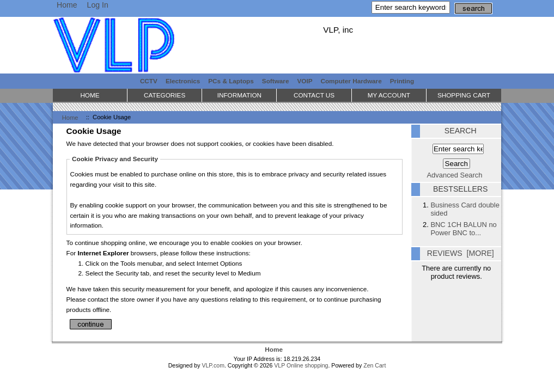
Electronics (183, 81)
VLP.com (213, 365)
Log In (98, 5)
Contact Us (314, 95)
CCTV (149, 81)
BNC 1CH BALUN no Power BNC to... (463, 229)
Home (67, 5)
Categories (165, 95)
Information (239, 95)
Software (276, 81)
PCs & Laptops (231, 81)
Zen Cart (375, 365)
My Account (389, 95)
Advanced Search (455, 175)
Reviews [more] (461, 253)
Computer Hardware (351, 81)
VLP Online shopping (301, 365)
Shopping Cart (464, 95)
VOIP (305, 81)
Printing (402, 81)
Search (461, 131)
